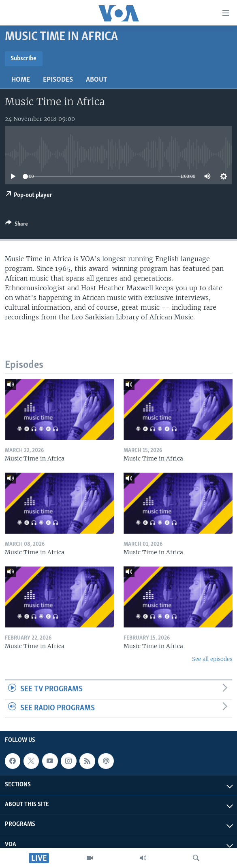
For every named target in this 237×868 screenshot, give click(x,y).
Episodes (58, 80)
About (97, 80)
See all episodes (212, 659)
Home (21, 80)
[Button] (17, 225)
